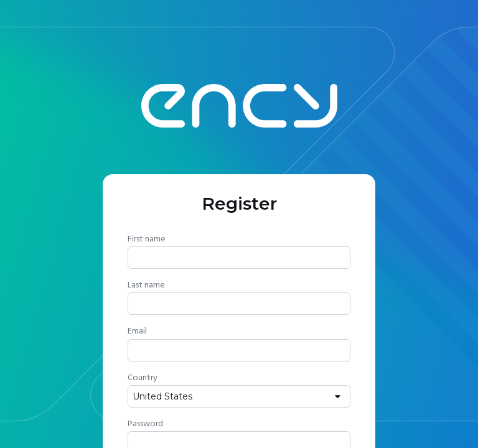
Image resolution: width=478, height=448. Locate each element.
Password (145, 424)
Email (137, 331)
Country (143, 378)
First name (147, 239)
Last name (146, 285)
